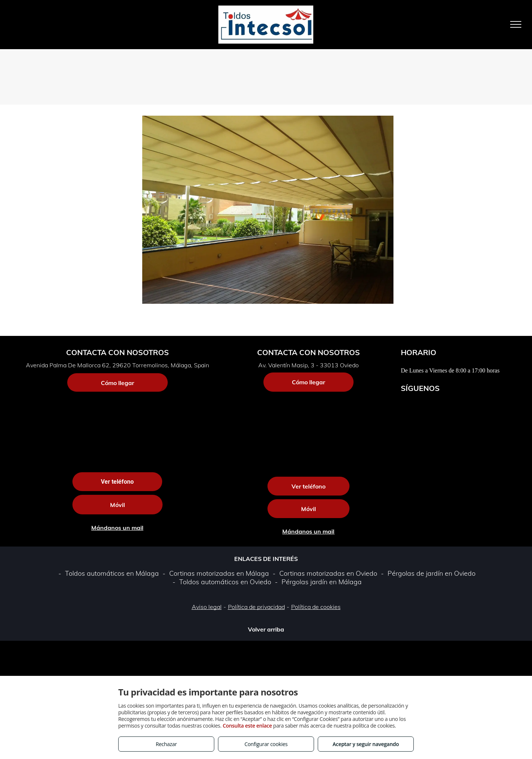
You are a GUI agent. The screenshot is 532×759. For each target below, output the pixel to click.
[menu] (516, 24)
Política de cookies (316, 607)
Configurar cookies (266, 744)
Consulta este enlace (247, 726)
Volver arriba (266, 629)
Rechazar (166, 744)
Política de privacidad (256, 607)
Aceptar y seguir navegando (366, 744)
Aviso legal (207, 607)
